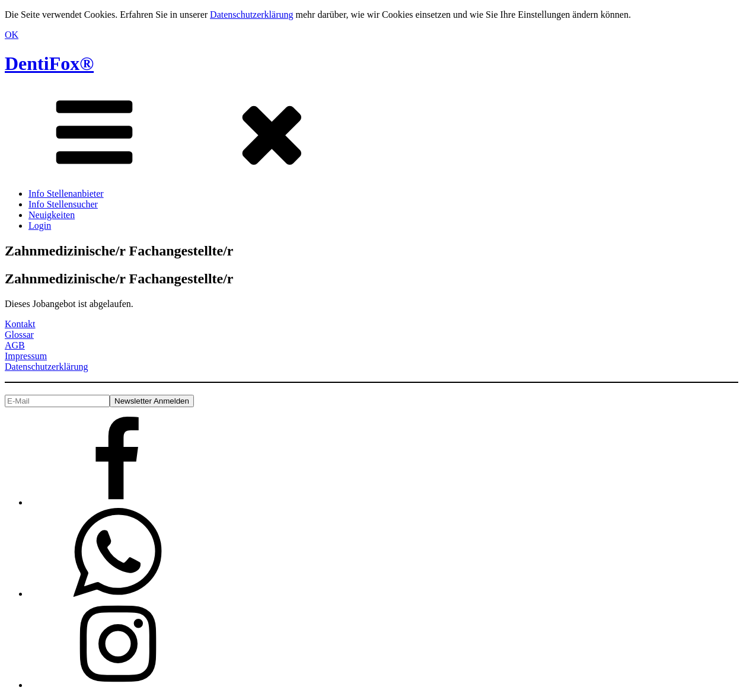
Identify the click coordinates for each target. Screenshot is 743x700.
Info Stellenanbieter (66, 194)
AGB (15, 345)
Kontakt (20, 324)
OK (12, 35)
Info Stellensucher (63, 204)
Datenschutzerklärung (251, 15)
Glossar (19, 335)
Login (40, 226)
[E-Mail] (57, 401)
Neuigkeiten (52, 215)
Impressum (26, 356)
